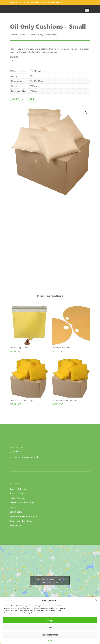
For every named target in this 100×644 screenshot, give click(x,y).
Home (12, 35)
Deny (50, 628)
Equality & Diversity (19, 489)
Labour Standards (18, 498)
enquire (40, 263)
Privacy (51, 640)
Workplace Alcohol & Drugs (22, 503)
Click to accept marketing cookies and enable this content (50, 581)
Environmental (17, 526)
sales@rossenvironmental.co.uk (24, 457)
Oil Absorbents (30, 35)
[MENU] (87, 10)
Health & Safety (17, 493)
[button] (96, 600)
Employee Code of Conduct (22, 521)
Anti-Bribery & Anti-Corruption (24, 516)
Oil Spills (19, 35)
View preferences (50, 635)
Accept (50, 620)
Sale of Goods (16, 512)
